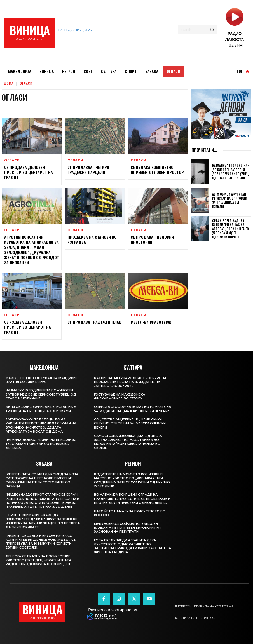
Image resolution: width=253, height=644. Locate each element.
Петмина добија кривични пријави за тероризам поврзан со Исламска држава (41, 444)
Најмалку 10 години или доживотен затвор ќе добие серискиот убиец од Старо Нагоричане (230, 172)
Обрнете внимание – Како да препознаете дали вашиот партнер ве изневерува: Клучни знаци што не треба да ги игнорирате (43, 521)
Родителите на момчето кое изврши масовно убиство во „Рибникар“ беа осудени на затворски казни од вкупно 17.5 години (132, 484)
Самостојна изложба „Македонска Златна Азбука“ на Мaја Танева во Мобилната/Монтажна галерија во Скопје (128, 446)
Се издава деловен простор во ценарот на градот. (27, 327)
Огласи (12, 160)
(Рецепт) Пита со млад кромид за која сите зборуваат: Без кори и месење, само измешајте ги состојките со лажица (42, 480)
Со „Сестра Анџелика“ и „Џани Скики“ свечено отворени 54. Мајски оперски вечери (130, 427)
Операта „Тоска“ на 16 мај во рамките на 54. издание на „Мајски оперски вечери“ (130, 411)
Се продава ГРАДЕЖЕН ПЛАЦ (94, 322)
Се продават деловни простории (152, 239)
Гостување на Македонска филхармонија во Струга (120, 396)
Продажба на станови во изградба (92, 239)
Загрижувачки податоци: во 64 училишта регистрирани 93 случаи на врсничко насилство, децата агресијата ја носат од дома (41, 425)
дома (9, 83)
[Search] (212, 30)
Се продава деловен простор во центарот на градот (28, 172)
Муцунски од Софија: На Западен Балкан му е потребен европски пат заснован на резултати (128, 531)
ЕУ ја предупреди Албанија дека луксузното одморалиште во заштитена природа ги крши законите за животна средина (130, 550)
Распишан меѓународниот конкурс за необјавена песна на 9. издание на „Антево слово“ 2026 (131, 382)
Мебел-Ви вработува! (151, 322)
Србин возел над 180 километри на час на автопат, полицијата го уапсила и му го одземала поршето (230, 229)
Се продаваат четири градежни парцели (88, 170)
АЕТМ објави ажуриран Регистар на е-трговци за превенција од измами (231, 200)
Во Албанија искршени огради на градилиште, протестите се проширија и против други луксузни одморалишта (132, 502)
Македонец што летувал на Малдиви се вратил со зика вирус (43, 380)
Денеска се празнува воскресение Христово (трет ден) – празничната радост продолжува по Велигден (39, 560)
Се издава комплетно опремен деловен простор (157, 170)
